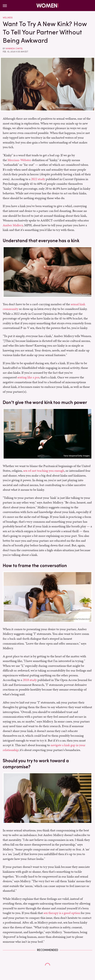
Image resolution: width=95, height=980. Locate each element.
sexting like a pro (28, 377)
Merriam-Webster (19, 160)
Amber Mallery (13, 225)
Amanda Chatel (14, 49)
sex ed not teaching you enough (44, 471)
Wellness (8, 18)
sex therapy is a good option (62, 913)
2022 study (38, 179)
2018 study (30, 680)
